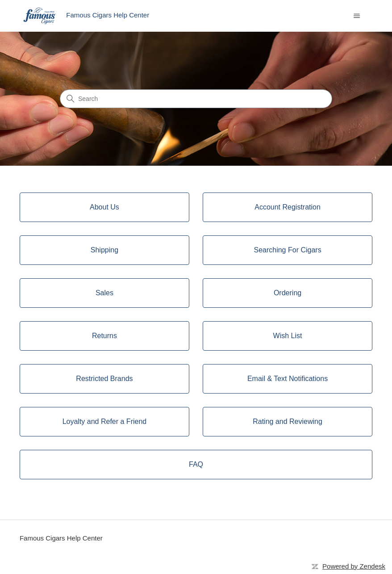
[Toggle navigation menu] (357, 16)
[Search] (196, 99)
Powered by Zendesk (354, 566)
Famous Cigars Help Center (61, 538)
